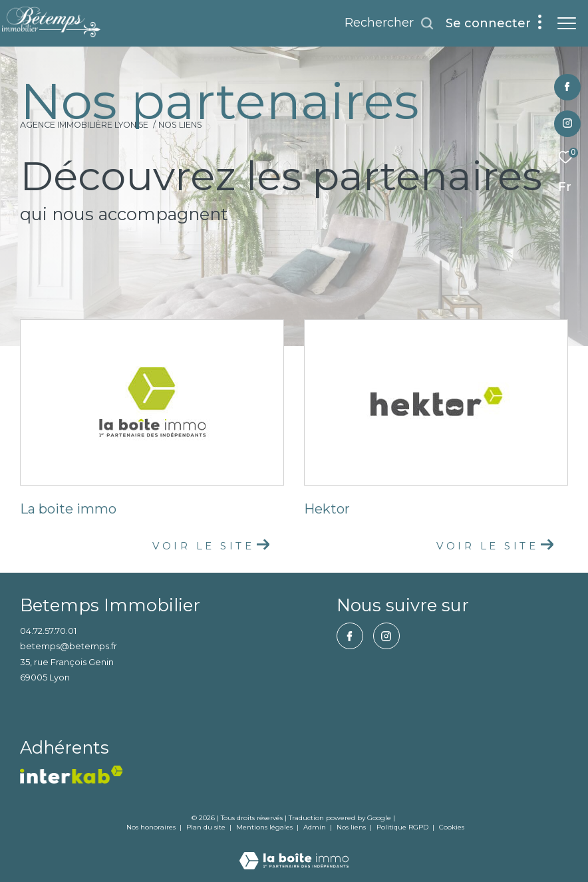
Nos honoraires (151, 827)
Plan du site (207, 827)
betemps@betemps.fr (69, 646)
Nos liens (352, 827)
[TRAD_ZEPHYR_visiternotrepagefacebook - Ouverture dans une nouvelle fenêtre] (567, 87)
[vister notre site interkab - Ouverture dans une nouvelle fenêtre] (72, 775)
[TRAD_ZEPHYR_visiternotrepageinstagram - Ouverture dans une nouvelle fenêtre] (567, 124)
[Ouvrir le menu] (567, 23)
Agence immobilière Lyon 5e (84, 125)
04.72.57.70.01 (48, 631)
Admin (316, 827)
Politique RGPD (402, 827)
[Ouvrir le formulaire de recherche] (389, 23)
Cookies (452, 827)
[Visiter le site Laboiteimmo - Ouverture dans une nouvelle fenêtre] (294, 852)
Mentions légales (265, 827)
